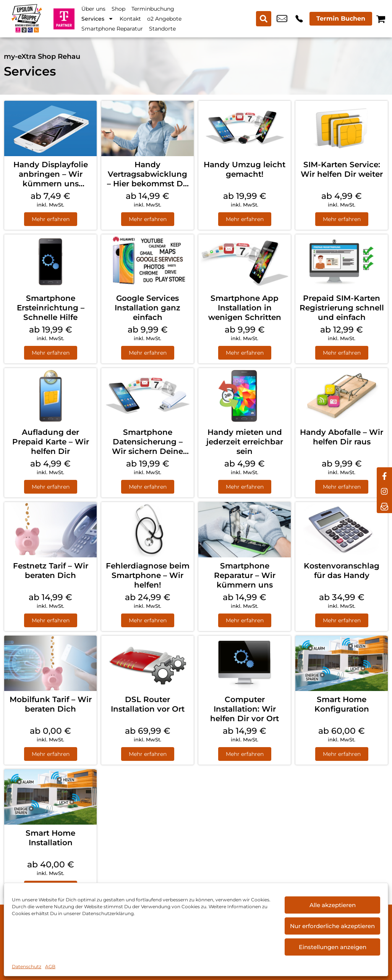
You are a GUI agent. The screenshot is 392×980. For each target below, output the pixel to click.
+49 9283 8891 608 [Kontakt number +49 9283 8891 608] (299, 19)
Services (97, 19)
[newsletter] (384, 505)
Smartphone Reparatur (112, 29)
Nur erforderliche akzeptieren (332, 926)
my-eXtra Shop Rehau (42, 57)
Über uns (93, 9)
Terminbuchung (153, 9)
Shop (118, 9)
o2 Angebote (164, 19)
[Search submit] (264, 19)
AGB (50, 966)
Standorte (162, 29)
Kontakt (130, 19)
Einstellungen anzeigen (333, 947)
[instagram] (384, 490)
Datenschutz (27, 966)
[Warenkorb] (381, 19)
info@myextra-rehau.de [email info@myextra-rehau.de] (282, 19)
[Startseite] (27, 18)
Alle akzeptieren (333, 905)
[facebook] (384, 475)
